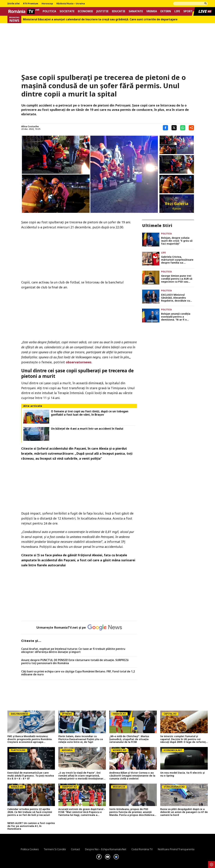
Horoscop (47, 4)
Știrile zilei (14, 4)
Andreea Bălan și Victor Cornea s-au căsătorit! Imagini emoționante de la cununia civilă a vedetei (132, 776)
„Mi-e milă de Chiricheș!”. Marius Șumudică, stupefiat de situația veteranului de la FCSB (129, 739)
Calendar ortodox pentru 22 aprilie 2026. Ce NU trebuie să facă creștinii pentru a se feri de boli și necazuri (30, 812)
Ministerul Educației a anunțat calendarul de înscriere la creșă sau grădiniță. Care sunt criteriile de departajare (100, 19)
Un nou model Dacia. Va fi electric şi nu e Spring (182, 774)
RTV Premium (31, 4)
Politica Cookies (30, 849)
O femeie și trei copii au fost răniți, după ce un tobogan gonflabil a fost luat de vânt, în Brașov (90, 413)
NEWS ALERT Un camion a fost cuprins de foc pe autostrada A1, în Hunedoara (31, 826)
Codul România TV (142, 849)
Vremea (152, 11)
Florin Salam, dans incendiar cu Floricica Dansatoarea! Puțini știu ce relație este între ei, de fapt (81, 739)
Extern (166, 11)
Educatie (119, 11)
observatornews (79, 362)
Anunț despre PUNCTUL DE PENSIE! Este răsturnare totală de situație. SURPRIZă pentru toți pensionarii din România (75, 662)
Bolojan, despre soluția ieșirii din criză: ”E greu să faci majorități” (177, 241)
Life (177, 11)
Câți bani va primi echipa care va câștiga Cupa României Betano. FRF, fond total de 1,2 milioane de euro (78, 673)
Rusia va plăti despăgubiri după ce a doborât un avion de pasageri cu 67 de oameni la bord (184, 812)
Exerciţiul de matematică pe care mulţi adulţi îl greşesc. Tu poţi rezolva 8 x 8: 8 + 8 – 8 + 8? (31, 776)
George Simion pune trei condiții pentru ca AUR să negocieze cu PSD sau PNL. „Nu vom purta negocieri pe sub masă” (177, 279)
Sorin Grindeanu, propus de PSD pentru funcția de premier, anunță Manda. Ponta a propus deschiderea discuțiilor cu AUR (132, 812)
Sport (188, 11)
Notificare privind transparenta (176, 849)
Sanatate (136, 11)
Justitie (102, 11)
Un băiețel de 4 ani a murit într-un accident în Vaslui (87, 429)
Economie (85, 11)
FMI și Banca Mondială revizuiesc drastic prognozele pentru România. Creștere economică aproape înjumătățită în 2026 (30, 739)
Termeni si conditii (55, 849)
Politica (49, 11)
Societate (67, 11)
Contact (75, 849)
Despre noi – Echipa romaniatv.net (106, 849)
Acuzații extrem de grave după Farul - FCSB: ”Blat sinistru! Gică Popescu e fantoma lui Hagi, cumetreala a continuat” (82, 812)
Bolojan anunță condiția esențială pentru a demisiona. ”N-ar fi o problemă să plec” (176, 317)
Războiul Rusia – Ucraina (71, 4)
